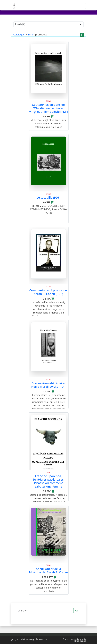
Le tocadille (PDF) (48, 198)
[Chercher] (44, 611)
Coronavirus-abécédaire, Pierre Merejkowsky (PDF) (48, 385)
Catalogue (19, 35)
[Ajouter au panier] (52, 117)
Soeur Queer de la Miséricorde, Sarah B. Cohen (48, 571)
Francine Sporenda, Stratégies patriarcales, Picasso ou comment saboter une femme (48, 481)
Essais (31, 35)
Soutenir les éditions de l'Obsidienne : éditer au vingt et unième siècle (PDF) (48, 108)
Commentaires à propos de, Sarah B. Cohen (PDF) (48, 292)
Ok (77, 611)
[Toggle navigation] (82, 6)
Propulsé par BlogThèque (29, 639)
